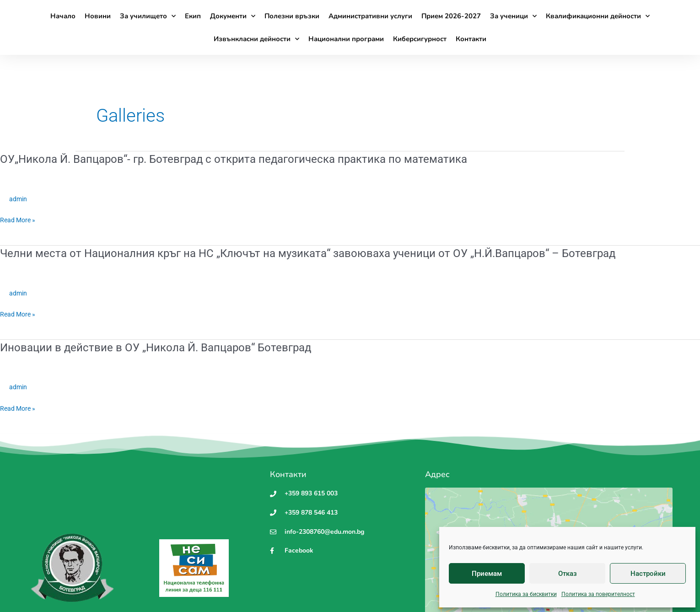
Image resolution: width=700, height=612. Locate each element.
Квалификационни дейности (598, 16)
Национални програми (346, 39)
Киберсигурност (420, 39)
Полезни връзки (292, 16)
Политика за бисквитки (526, 594)
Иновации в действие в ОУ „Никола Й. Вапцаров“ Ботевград (168, 347)
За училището (148, 16)
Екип (193, 16)
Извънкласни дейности (256, 39)
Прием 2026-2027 (451, 16)
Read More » (19, 220)
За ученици (513, 16)
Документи (233, 16)
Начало (63, 16)
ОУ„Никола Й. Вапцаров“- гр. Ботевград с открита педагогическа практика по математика (252, 159)
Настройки (648, 574)
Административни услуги (370, 16)
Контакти (471, 39)
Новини (98, 16)
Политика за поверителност (598, 594)
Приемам (487, 574)
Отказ (568, 574)
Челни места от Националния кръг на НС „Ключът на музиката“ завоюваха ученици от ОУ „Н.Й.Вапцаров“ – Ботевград (331, 253)
